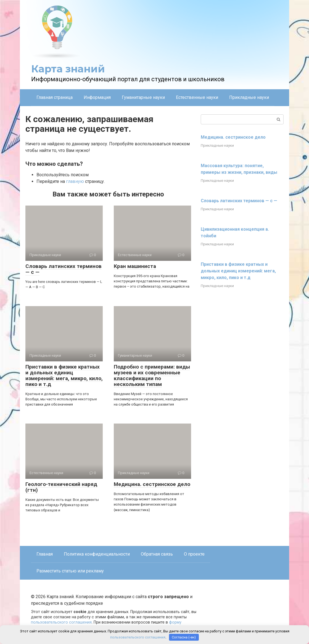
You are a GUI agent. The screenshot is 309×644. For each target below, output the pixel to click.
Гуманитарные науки (143, 97)
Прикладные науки (249, 97)
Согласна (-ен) (184, 637)
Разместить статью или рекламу (70, 571)
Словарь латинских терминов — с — (64, 269)
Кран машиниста (135, 266)
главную (75, 181)
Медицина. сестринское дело (152, 484)
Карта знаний (68, 69)
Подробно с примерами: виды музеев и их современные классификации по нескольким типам (152, 375)
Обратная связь (157, 554)
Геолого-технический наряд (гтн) (61, 487)
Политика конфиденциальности (97, 554)
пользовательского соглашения (61, 622)
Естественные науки (197, 97)
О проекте (194, 554)
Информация (97, 97)
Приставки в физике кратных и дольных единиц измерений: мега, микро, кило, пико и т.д (64, 375)
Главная (45, 554)
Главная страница (55, 97)
